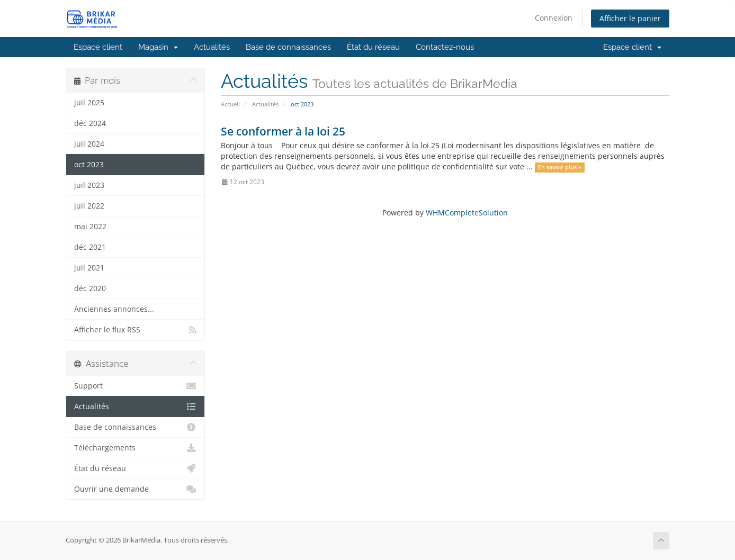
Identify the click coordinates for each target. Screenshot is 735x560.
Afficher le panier (630, 18)
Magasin (158, 47)
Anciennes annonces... (114, 309)
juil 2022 (89, 206)
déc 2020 (90, 288)
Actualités (212, 47)
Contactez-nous (445, 47)
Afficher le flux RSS (135, 330)
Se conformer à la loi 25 (283, 131)
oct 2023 (89, 165)
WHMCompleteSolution (467, 213)
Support (135, 386)
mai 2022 (90, 227)
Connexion (554, 18)
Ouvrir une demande (135, 489)
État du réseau (373, 47)
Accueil (230, 104)
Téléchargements (135, 448)
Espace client (98, 47)
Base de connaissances (288, 47)
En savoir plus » (560, 167)
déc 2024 (90, 123)
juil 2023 (89, 185)
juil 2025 (89, 103)
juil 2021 (89, 268)
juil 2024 (89, 144)
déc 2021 (90, 247)
